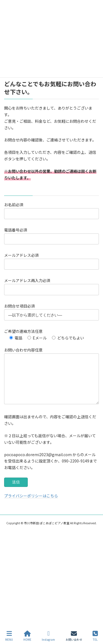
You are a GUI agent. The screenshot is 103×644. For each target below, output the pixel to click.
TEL (95, 636)
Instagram (48, 636)
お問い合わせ (74, 636)
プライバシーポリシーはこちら (31, 504)
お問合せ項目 (20, 306)
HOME (27, 636)
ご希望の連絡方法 (23, 331)
